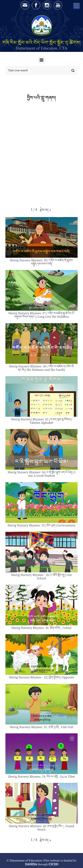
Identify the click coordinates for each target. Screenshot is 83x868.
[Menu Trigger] (77, 6)
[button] (45, 211)
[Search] (41, 70)
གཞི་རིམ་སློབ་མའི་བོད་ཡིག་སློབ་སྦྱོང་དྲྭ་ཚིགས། (41, 43)
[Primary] (41, 60)
